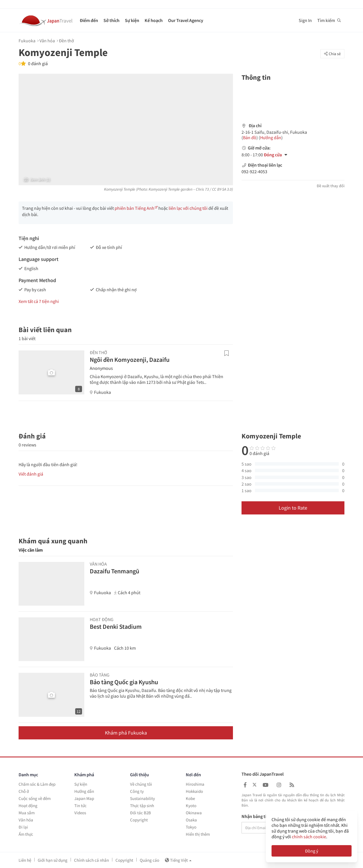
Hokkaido (194, 791)
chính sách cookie (309, 837)
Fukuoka (27, 41)
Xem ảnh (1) (37, 179)
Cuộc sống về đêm (35, 798)
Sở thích (111, 20)
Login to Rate (293, 508)
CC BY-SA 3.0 (222, 189)
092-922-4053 (254, 171)
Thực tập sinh (142, 806)
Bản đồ (250, 137)
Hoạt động (28, 806)
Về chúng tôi (141, 784)
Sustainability (142, 798)
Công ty (137, 791)
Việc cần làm (31, 550)
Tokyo (191, 827)
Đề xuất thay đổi (331, 186)
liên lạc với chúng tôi (188, 208)
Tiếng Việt (178, 860)
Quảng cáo (149, 860)
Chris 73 (202, 189)
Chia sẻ (332, 54)
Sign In (305, 20)
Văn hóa (47, 41)
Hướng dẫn (271, 137)
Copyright (139, 820)
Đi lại (23, 827)
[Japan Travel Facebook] (245, 785)
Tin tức (80, 806)
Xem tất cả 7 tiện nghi (39, 301)
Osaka (191, 820)
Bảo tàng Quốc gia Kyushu (124, 682)
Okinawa (194, 813)
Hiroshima (195, 784)
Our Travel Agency (186, 20)
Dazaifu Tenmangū (114, 571)
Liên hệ (25, 860)
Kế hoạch (154, 20)
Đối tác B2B (140, 813)
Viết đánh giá (31, 474)
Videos (80, 813)
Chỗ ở (24, 791)
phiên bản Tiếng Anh (134, 208)
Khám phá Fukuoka (126, 733)
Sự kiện (132, 20)
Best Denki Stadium (116, 626)
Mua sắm (27, 813)
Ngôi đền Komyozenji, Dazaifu (130, 360)
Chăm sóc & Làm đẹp (37, 784)
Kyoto (191, 806)
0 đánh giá (37, 63)
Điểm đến (89, 20)
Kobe (190, 798)
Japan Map (84, 798)
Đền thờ (66, 41)
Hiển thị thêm (198, 834)
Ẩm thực (26, 834)
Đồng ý (312, 851)
